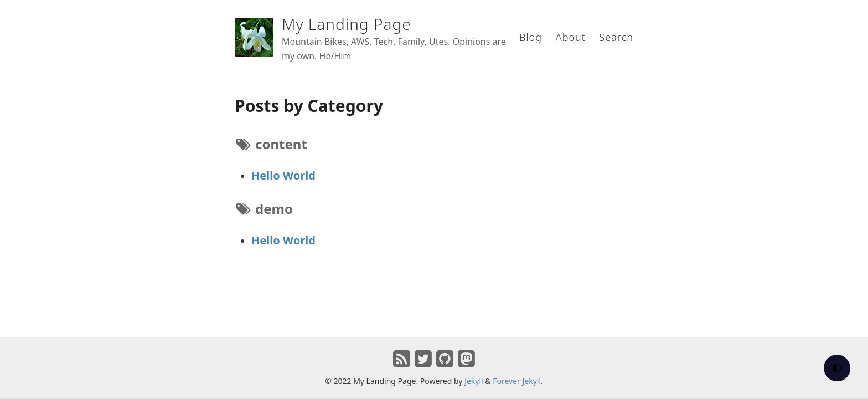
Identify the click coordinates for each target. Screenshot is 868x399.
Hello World (283, 175)
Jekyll (474, 381)
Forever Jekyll (517, 381)
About (571, 37)
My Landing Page (347, 24)
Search (616, 37)
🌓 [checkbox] (837, 368)
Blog (531, 37)
